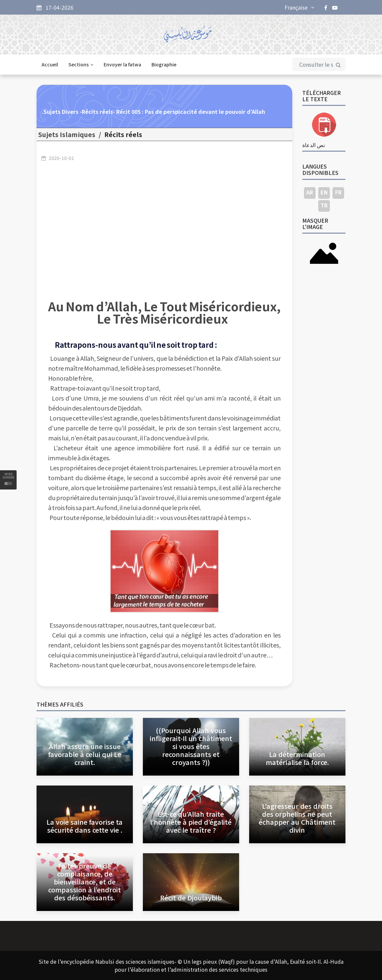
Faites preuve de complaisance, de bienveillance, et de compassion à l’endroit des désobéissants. (85, 882)
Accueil (50, 64)
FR (338, 192)
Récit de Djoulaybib (191, 898)
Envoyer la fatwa (122, 64)
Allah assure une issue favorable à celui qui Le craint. (85, 754)
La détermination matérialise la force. (297, 758)
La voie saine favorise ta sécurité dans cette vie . (85, 826)
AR (310, 192)
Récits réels (123, 134)
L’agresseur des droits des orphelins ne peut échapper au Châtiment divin (297, 818)
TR (324, 205)
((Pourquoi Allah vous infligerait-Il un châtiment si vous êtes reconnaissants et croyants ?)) (191, 746)
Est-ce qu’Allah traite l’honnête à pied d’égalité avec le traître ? (191, 822)
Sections (81, 64)
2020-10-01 (61, 158)
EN (324, 192)
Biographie (164, 64)
